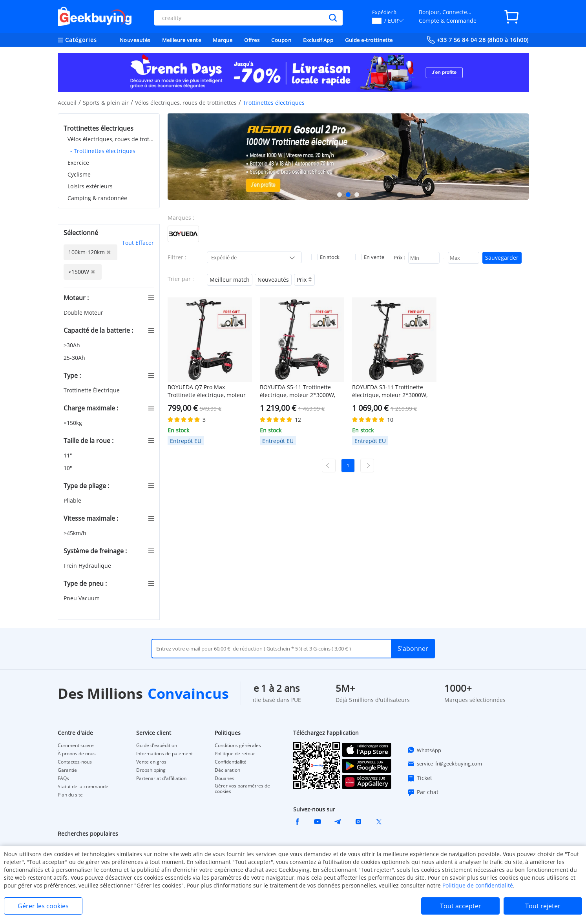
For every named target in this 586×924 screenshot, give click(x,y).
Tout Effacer (138, 243)
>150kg (74, 423)
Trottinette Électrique (92, 390)
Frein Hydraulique (88, 566)
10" (69, 468)
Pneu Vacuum (82, 598)
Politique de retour (235, 754)
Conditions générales (238, 745)
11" (69, 455)
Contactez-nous (75, 762)
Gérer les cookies (43, 906)
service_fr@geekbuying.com (445, 764)
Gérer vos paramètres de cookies (242, 789)
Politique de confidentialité (478, 885)
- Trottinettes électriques (103, 151)
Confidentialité (231, 762)
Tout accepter (461, 906)
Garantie (67, 770)
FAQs (63, 778)
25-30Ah (75, 358)
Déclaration (227, 770)
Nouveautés (135, 40)
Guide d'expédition (157, 745)
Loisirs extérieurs (90, 186)
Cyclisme (79, 174)
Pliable (73, 500)
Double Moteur (84, 313)
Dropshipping (151, 770)
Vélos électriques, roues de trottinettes (186, 103)
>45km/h (76, 533)
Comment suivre (76, 745)
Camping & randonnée (97, 198)
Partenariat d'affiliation (161, 778)
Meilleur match (230, 280)
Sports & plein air (106, 103)
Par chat (423, 792)
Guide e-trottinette (369, 40)
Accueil (67, 103)
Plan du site (70, 795)
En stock (325, 257)
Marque (223, 40)
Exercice (78, 163)
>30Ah (73, 345)
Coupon (281, 40)
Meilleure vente (182, 40)
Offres (252, 40)
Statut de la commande (83, 787)
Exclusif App (318, 40)
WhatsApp (424, 750)
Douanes (225, 778)
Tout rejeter (543, 906)
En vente (370, 257)
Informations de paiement (164, 754)
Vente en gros (151, 762)
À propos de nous (77, 754)
